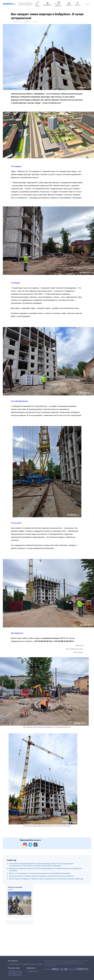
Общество (27, 22)
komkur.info (73, 962)
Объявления (48, 4)
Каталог (69, 4)
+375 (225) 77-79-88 (15, 973)
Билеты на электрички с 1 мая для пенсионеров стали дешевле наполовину (40, 873)
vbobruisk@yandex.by (15, 975)
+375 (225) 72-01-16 (15, 971)
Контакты (78, 4)
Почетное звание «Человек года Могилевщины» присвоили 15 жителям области (41, 876)
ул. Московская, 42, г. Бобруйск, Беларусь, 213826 (25, 964)
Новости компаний (58, 4)
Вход (87, 4)
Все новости (38, 4)
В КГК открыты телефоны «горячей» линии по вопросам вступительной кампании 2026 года (46, 879)
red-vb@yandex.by (33, 971)
